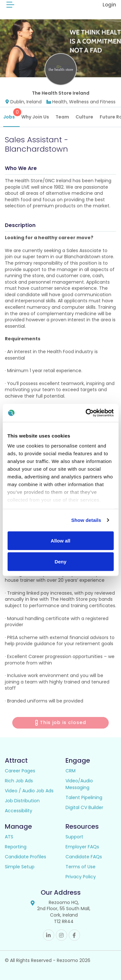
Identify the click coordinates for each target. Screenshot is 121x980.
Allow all (60, 540)
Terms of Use (81, 867)
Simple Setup (20, 867)
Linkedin (49, 935)
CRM (71, 771)
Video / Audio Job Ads (29, 791)
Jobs (11, 114)
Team (62, 117)
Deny (60, 562)
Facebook (74, 935)
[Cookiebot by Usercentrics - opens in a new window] (86, 413)
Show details (86, 520)
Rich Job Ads (19, 781)
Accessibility (19, 811)
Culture (84, 117)
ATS (9, 837)
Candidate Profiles (25, 857)
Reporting (16, 847)
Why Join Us (35, 117)
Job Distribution (22, 801)
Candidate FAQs (84, 857)
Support (74, 837)
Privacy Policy (81, 877)
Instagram (61, 935)
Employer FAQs (82, 847)
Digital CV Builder (84, 807)
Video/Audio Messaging (79, 784)
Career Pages (20, 771)
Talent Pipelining (84, 797)
